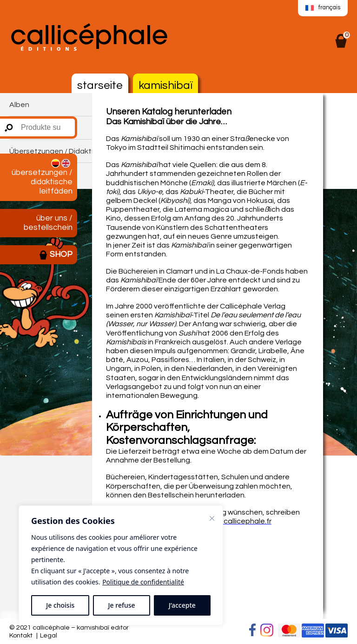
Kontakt (21, 635)
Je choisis (60, 605)
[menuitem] (323, 8)
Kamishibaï (165, 85)
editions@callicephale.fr (230, 521)
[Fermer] (212, 518)
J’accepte (182, 605)
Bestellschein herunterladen (196, 495)
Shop (56, 255)
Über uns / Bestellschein (48, 223)
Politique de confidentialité (143, 582)
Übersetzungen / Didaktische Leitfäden (42, 177)
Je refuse (122, 605)
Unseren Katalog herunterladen (169, 112)
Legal (49, 635)
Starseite (100, 85)
